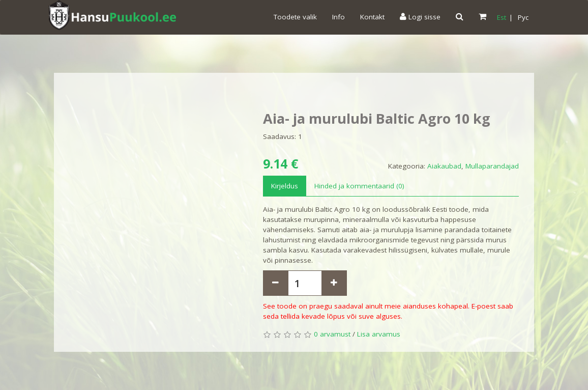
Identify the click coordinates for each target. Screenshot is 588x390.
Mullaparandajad (492, 166)
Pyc (523, 17)
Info (339, 17)
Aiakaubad (444, 166)
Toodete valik (295, 17)
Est (502, 17)
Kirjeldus (285, 186)
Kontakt (372, 17)
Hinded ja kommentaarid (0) (359, 186)
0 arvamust (332, 334)
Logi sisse (420, 17)
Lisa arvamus (379, 334)
